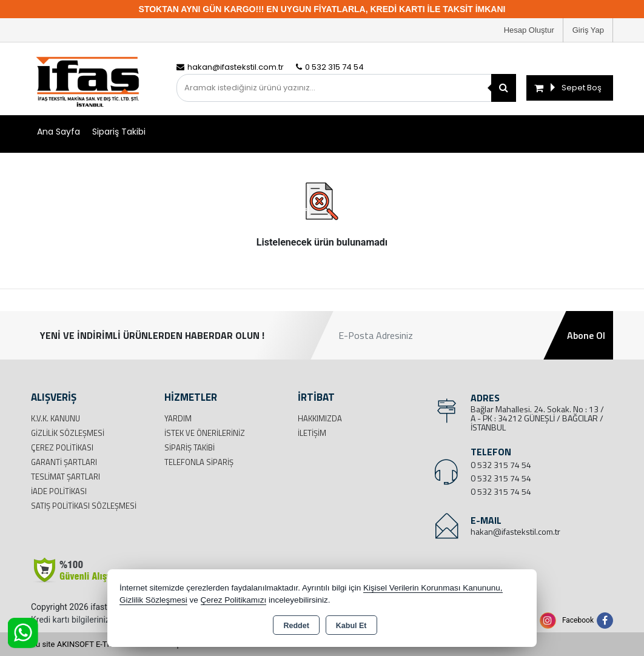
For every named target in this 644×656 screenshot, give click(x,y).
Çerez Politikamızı (234, 600)
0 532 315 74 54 (501, 465)
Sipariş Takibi (119, 132)
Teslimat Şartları (65, 477)
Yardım (178, 418)
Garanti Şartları (64, 462)
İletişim (312, 433)
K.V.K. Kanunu (55, 418)
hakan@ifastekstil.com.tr (515, 531)
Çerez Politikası (62, 447)
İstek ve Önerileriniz (205, 433)
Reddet (296, 626)
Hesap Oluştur (529, 30)
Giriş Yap (588, 30)
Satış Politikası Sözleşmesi (84, 506)
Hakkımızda (320, 418)
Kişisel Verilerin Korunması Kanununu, (433, 588)
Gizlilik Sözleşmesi (68, 433)
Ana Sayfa (59, 132)
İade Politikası (59, 491)
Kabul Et (351, 626)
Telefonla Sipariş (199, 462)
